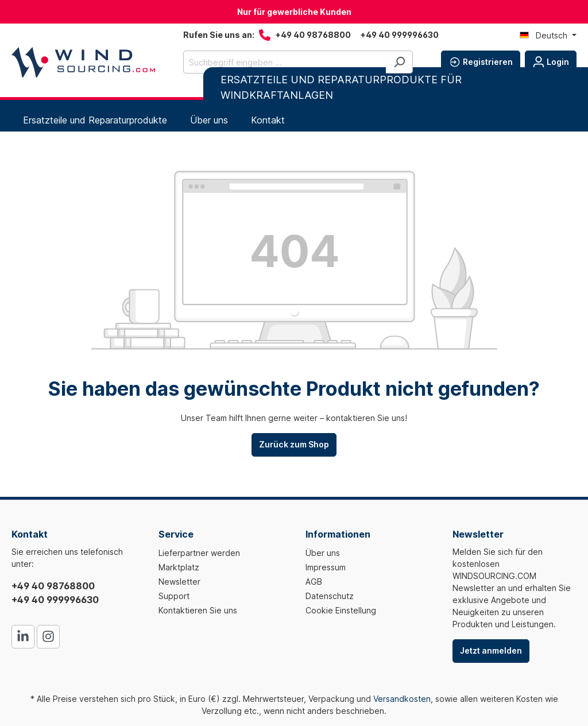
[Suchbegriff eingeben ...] (285, 62)
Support (174, 596)
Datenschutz (330, 596)
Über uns (323, 553)
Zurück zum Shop (294, 444)
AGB (314, 582)
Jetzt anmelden (491, 650)
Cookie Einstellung (341, 610)
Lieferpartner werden (199, 553)
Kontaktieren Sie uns (198, 610)
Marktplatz (179, 567)
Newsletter (179, 582)
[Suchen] (399, 62)
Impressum (326, 567)
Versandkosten (402, 699)
